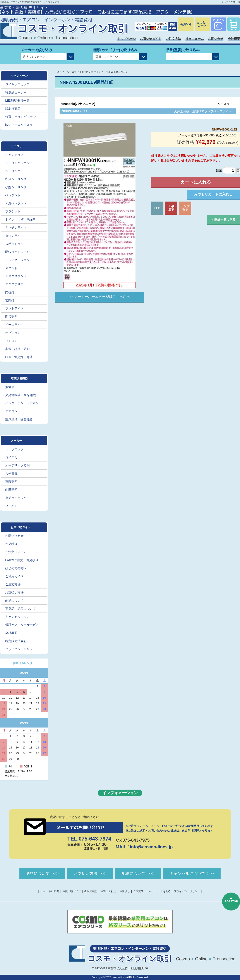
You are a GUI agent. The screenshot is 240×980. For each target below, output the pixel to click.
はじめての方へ (16, 568)
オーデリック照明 (17, 465)
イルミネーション (17, 260)
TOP (58, 72)
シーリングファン (17, 163)
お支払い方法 (14, 592)
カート (234, 20)
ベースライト (14, 325)
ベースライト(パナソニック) (83, 72)
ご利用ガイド (14, 576)
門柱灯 (10, 292)
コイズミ (11, 457)
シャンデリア (14, 155)
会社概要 (234, 39)
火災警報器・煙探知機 (21, 395)
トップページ (127, 39)
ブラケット (13, 211)
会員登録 (186, 24)
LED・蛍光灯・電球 (19, 357)
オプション (13, 333)
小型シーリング (16, 187)
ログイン (219, 20)
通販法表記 (91, 891)
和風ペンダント (16, 203)
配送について (14, 601)
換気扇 (10, 387)
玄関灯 (10, 300)
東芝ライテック (16, 498)
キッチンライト (16, 228)
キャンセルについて (19, 617)
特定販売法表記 (16, 641)
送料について (38, 874)
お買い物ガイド (151, 39)
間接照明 (11, 317)
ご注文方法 (173, 39)
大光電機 (11, 473)
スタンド (11, 268)
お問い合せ (216, 39)
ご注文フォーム (16, 552)
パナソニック (14, 449)
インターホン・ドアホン (22, 403)
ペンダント (13, 195)
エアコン (11, 411)
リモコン (11, 341)
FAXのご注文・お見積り (22, 560)
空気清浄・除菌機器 (19, 419)
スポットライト (16, 244)
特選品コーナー (16, 92)
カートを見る (163, 891)
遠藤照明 (11, 482)
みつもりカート (202, 24)
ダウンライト (14, 236)
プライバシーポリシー (21, 649)
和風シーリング (16, 179)
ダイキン (11, 506)
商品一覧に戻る (225, 219)
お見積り (11, 544)
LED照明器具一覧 (17, 101)
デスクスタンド (16, 276)
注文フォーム (195, 39)
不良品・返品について (21, 609)
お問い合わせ (14, 536)
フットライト (14, 308)
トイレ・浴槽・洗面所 (21, 219)
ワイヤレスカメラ (17, 84)
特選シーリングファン (21, 117)
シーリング (13, 171)
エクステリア (14, 284)
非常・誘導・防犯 (17, 349)
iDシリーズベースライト (22, 125)
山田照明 (11, 490)
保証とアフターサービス (22, 625)
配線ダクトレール (17, 252)
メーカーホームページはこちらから (102, 297)
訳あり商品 (13, 109)
